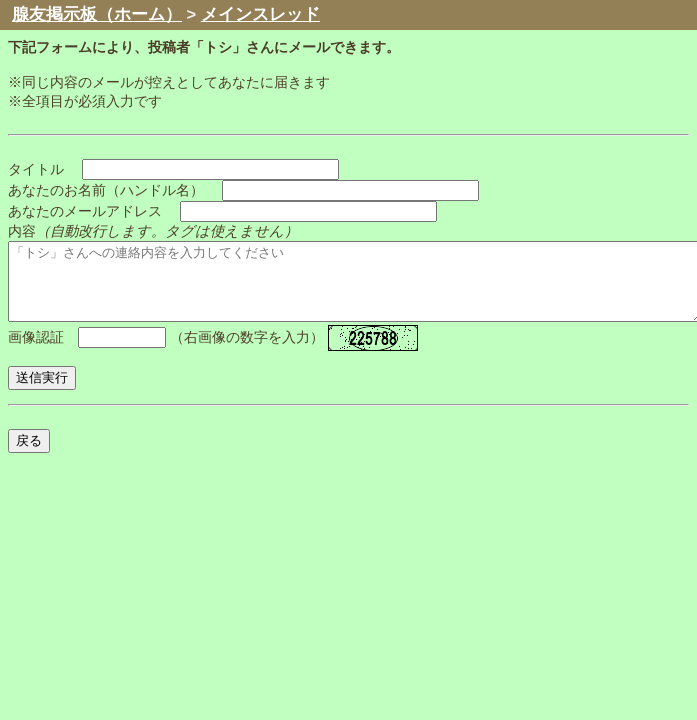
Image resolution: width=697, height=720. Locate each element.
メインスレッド (260, 14)
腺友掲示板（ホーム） (97, 14)
